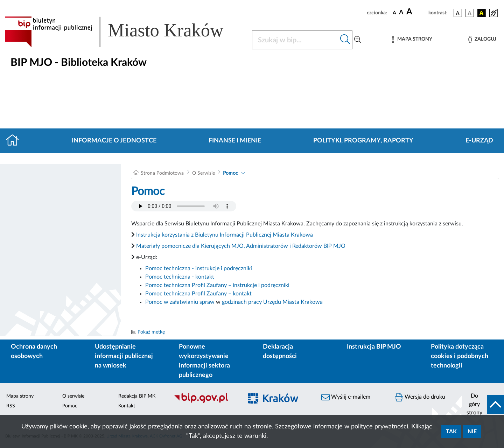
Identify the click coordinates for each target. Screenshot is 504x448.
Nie (472, 432)
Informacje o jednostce (114, 141)
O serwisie (73, 396)
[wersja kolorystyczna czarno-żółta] (482, 13)
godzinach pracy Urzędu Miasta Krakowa (272, 302)
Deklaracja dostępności (280, 352)
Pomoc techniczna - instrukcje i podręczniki (199, 268)
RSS (11, 406)
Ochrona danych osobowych (34, 352)
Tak (451, 432)
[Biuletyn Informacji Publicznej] (205, 402)
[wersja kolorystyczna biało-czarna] (470, 13)
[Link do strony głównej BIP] (124, 32)
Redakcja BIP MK (137, 396)
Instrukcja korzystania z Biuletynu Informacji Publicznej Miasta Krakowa (225, 235)
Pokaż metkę (151, 332)
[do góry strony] (483, 404)
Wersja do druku (420, 397)
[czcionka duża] (416, 12)
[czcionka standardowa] (394, 13)
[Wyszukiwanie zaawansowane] (358, 40)
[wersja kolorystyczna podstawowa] (458, 13)
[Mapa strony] (412, 39)
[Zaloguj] (482, 39)
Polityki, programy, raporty (363, 141)
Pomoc (230, 173)
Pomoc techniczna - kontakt (180, 277)
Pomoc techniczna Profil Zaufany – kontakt (198, 294)
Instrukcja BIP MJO (374, 347)
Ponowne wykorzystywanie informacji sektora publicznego (204, 361)
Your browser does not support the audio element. (184, 206)
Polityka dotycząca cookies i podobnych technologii (460, 356)
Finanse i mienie (235, 141)
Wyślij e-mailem (346, 397)
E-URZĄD (479, 141)
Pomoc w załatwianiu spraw (180, 302)
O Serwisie (204, 173)
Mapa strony (20, 396)
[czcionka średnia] (401, 13)
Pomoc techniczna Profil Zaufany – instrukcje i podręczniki (217, 285)
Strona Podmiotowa (162, 173)
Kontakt (127, 406)
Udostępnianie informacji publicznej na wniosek (124, 356)
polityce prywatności (380, 427)
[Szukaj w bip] (345, 40)
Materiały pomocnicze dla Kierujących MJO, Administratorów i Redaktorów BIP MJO (241, 246)
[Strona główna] (15, 141)
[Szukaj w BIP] (295, 40)
